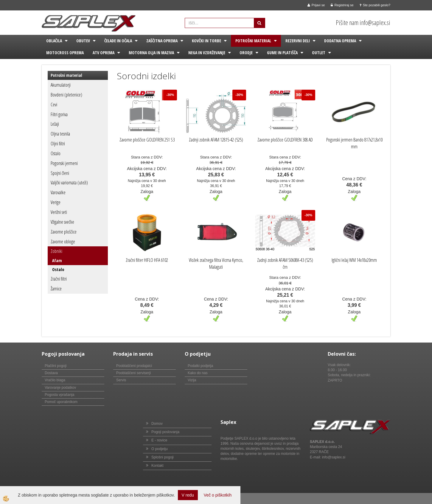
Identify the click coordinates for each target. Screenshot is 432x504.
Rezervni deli (298, 41)
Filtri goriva (59, 114)
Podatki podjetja (200, 366)
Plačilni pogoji (56, 366)
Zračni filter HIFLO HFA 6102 (147, 260)
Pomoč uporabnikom (61, 402)
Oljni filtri (58, 144)
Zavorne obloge (63, 242)
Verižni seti (59, 212)
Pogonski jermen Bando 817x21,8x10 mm (354, 143)
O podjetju (160, 449)
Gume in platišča (282, 53)
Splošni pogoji (163, 457)
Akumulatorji (61, 85)
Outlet (319, 53)
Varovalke (58, 192)
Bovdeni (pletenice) (66, 95)
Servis (121, 380)
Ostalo (56, 153)
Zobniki (56, 251)
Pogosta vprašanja (59, 395)
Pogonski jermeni (64, 163)
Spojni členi (60, 173)
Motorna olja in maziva (151, 53)
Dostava (51, 373)
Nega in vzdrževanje (207, 53)
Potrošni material (253, 41)
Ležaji (55, 124)
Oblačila (54, 41)
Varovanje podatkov (60, 388)
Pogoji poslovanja (165, 432)
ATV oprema (104, 53)
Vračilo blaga (55, 380)
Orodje (246, 53)
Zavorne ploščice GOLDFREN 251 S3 (147, 140)
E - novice (159, 440)
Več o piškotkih (218, 495)
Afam (57, 260)
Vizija (192, 380)
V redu (188, 495)
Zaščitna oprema (162, 41)
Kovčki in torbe (206, 41)
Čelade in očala (118, 41)
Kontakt (157, 466)
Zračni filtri (59, 279)
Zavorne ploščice (64, 232)
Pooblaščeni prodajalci (134, 366)
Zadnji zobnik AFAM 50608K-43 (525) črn (285, 263)
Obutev (83, 41)
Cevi (54, 105)
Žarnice (56, 289)
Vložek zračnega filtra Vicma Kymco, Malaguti (216, 263)
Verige (56, 202)
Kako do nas (198, 373)
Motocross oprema (65, 53)
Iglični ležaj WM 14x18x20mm (354, 260)
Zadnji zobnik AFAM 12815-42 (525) (216, 140)
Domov (157, 424)
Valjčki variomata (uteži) (69, 183)
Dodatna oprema (340, 41)
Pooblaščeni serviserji (133, 373)
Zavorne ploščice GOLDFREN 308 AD (285, 140)
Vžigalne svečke (62, 222)
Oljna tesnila (60, 134)
